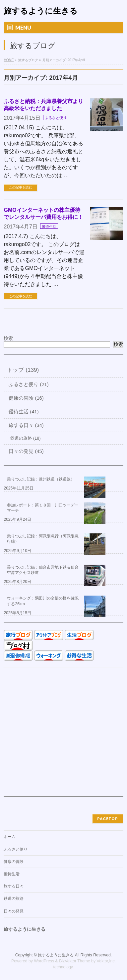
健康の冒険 (14, 862)
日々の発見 (14, 911)
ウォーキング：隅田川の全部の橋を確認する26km (43, 601)
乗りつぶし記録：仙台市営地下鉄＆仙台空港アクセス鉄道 (43, 570)
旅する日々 (14, 886)
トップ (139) (23, 370)
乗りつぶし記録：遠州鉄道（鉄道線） (41, 479)
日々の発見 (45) (26, 451)
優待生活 (49, 226)
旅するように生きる (41, 11)
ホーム (10, 837)
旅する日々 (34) (26, 425)
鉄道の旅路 (14, 899)
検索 (8, 338)
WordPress (44, 961)
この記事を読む (21, 187)
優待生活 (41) (24, 412)
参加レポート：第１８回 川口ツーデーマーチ (43, 508)
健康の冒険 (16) (26, 398)
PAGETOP (108, 819)
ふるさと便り (56, 118)
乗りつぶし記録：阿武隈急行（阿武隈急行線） (43, 539)
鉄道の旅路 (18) (25, 438)
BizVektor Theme (75, 961)
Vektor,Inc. (106, 961)
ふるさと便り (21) (29, 384)
